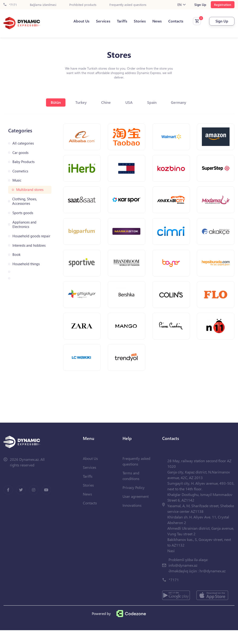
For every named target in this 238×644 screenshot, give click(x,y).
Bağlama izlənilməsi (43, 5)
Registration (223, 5)
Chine (106, 102)
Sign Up (200, 5)
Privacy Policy (134, 501)
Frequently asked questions (128, 5)
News (154, 21)
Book (16, 255)
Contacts (173, 21)
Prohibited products (83, 5)
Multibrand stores (30, 190)
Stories (137, 21)
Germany (184, 102)
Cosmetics (20, 171)
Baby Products (23, 162)
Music (17, 180)
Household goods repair (31, 236)
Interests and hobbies (29, 245)
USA (130, 102)
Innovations (132, 519)
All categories (23, 143)
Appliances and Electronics (24, 225)
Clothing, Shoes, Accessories (25, 201)
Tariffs (119, 21)
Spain (155, 102)
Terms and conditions (131, 490)
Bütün (52, 102)
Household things (26, 264)
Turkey (79, 102)
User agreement (136, 510)
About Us (79, 21)
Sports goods (23, 213)
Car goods (20, 153)
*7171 (10, 5)
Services (100, 21)
